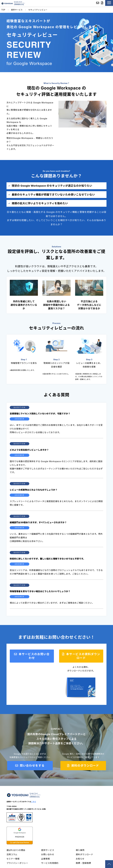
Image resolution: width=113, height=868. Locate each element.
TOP (3, 10)
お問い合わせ (48, 854)
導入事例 (80, 850)
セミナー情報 (13, 859)
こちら (34, 802)
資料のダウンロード (85, 766)
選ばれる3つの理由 (16, 850)
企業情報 (45, 859)
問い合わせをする (32, 766)
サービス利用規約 (50, 863)
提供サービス (17, 10)
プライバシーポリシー (17, 863)
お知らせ (80, 859)
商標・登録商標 (83, 863)
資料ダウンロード (84, 854)
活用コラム (12, 854)
